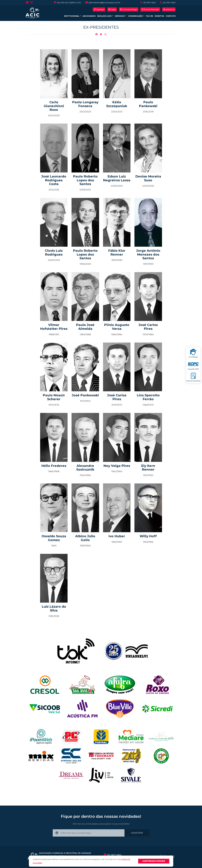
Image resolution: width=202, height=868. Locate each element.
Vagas (112, 9)
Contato (171, 16)
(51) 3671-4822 (148, 2)
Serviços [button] (120, 16)
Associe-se (169, 9)
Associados (89, 16)
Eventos (160, 16)
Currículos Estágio (129, 9)
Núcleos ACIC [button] (105, 16)
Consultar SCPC (193, 365)
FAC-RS (150, 16)
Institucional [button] (72, 16)
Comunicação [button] (136, 16)
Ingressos (99, 9)
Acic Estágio (193, 353)
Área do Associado (193, 377)
